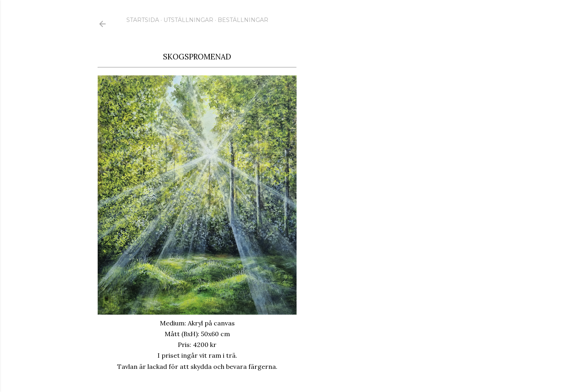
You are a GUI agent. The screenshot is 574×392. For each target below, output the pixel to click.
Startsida (143, 20)
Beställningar (243, 20)
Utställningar (188, 20)
